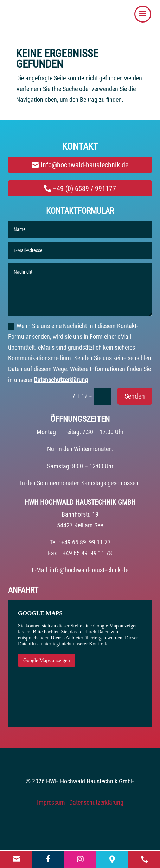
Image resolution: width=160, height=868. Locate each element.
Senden (135, 396)
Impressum (51, 802)
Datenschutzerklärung (61, 380)
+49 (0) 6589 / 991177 (85, 188)
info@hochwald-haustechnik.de (85, 165)
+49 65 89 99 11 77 (86, 542)
